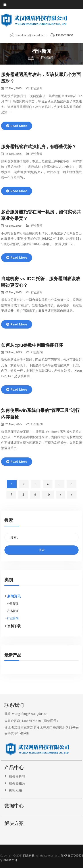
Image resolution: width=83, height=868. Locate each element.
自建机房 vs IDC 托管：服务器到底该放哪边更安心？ (41, 282)
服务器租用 (17, 783)
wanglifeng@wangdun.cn (31, 35)
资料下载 (14, 626)
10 (48, 494)
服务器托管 (17, 776)
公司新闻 (13, 604)
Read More (19, 126)
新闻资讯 (14, 596)
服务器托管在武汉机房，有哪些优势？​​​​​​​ (39, 147)
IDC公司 (12, 860)
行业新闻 (13, 618)
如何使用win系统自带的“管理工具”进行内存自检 (40, 414)
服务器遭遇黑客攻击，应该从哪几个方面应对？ (41, 78)
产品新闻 (13, 611)
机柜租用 (15, 790)
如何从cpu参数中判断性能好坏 (32, 345)
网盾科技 (29, 856)
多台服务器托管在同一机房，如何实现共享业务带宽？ (41, 215)
